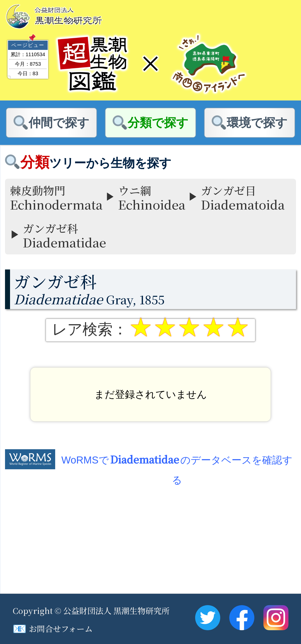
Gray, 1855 (155, 289)
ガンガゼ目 (243, 198)
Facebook (242, 618)
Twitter (208, 618)
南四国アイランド (209, 64)
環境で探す (257, 123)
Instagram (276, 618)
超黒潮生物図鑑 (92, 64)
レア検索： (90, 329)
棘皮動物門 (56, 198)
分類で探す (158, 123)
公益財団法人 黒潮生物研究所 (116, 610)
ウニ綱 (152, 198)
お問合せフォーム (53, 628)
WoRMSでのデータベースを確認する (177, 461)
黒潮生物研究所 (55, 16)
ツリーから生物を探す (96, 163)
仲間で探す (59, 123)
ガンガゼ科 (64, 236)
